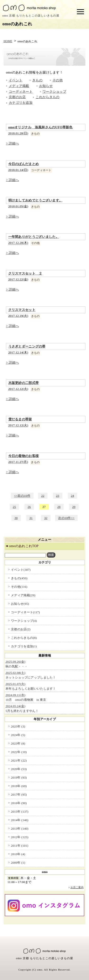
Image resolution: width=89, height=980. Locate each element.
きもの (37, 80)
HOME (8, 41)
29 (74, 507)
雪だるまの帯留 (20, 419)
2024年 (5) (18, 735)
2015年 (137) (20, 812)
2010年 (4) (18, 854)
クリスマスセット (22, 310)
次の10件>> (66, 518)
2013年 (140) (20, 829)
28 (59, 507)
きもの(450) (19, 578)
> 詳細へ (12, 143)
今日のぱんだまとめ (24, 164)
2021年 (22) (19, 760)
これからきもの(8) (24, 638)
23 (58, 496)
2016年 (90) (19, 803)
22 (43, 496)
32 (46, 518)
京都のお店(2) (21, 629)
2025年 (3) (18, 726)
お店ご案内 (77, 887)
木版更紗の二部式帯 (24, 383)
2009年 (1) (18, 863)
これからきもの (47, 97)
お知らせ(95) (20, 604)
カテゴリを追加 (21, 103)
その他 (58, 80)
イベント (16, 80)
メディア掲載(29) (23, 595)
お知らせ (46, 86)
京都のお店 (17, 97)
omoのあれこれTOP (24, 546)
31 (31, 518)
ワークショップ (54, 92)
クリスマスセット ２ (25, 273)
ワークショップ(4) (24, 621)
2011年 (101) (20, 846)
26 (29, 507)
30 (16, 518)
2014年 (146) (20, 820)
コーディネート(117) (25, 612)
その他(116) (19, 587)
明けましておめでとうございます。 (35, 200)
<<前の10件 (22, 496)
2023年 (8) (18, 743)
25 (14, 507)
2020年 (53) (19, 769)
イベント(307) (21, 570)
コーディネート (21, 92)
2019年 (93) (19, 777)
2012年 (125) (20, 837)
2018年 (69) (19, 786)
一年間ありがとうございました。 (34, 237)
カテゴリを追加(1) (24, 646)
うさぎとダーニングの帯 (27, 346)
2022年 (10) (19, 752)
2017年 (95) (19, 795)
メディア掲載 (19, 86)
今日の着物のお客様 (24, 456)
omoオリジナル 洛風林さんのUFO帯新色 (40, 127)
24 (73, 496)
